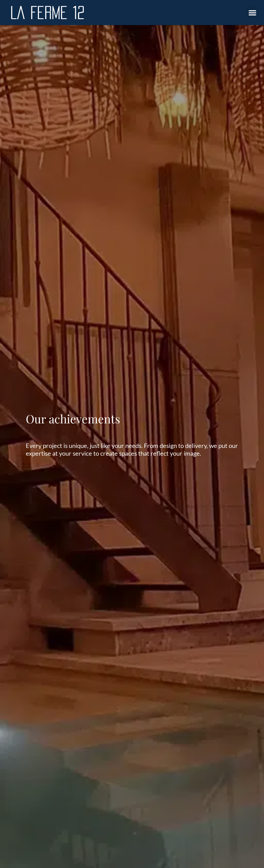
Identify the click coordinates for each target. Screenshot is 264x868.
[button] (252, 13)
